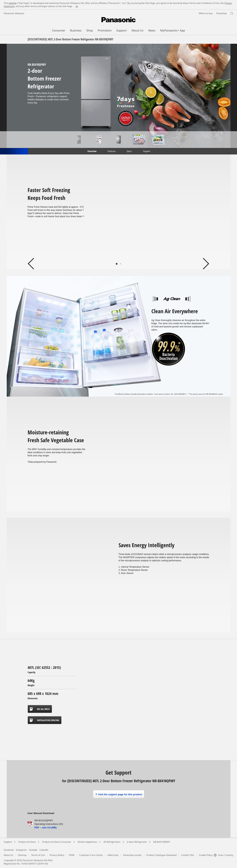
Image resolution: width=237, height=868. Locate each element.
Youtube (33, 850)
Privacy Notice (57, 855)
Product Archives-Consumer (57, 842)
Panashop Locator (132, 855)
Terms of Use (38, 855)
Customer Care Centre (91, 855)
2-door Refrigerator (137, 842)
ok (77, 6)
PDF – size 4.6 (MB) (46, 828)
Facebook (9, 850)
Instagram (21, 850)
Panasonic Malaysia (14, 13)
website (13, 3)
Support (147, 151)
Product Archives (27, 842)
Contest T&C (188, 855)
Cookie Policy (206, 855)
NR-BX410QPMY (162, 842)
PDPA (72, 855)
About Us (8, 855)
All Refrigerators (112, 842)
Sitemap (22, 855)
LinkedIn (44, 850)
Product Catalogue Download (161, 855)
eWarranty (113, 855)
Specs (129, 151)
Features (112, 151)
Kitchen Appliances (87, 842)
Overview (92, 151)
